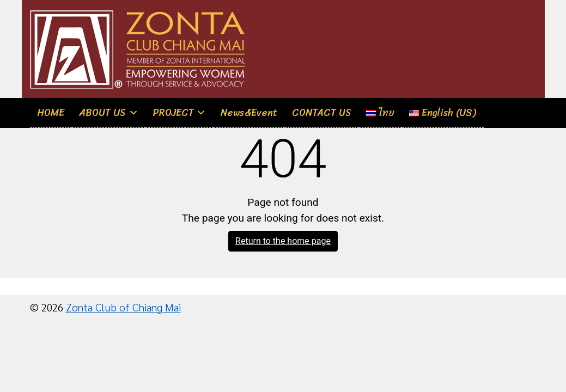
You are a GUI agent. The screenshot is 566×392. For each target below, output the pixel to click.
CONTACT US (322, 113)
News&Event (249, 113)
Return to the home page (283, 241)
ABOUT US (102, 113)
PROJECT (174, 113)
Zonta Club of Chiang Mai (123, 307)
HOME (51, 113)
